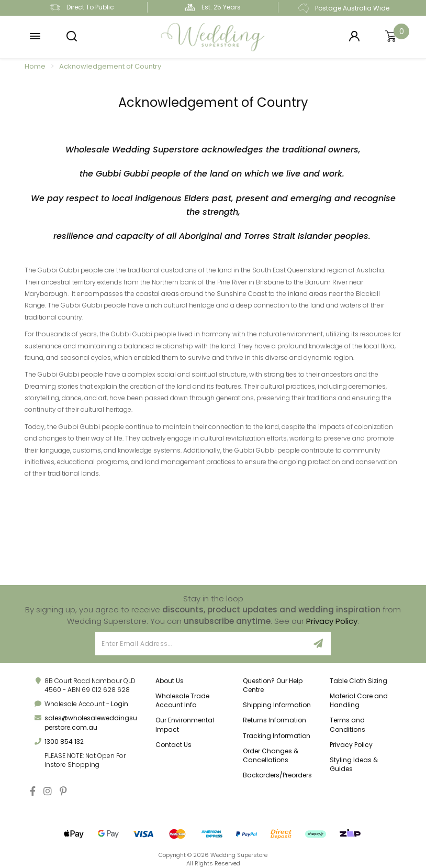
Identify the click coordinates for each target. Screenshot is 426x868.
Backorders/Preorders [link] (277, 775)
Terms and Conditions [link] (347, 724)
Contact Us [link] (173, 745)
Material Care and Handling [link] (359, 700)
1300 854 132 (64, 741)
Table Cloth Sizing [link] (358, 681)
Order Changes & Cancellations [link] (271, 755)
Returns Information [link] (274, 720)
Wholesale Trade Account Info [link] (182, 700)
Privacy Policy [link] (351, 745)
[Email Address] (201, 644)
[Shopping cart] (391, 37)
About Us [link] (170, 681)
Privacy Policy (332, 621)
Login (120, 704)
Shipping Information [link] (277, 705)
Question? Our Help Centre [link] (273, 685)
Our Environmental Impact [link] (185, 724)
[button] (35, 37)
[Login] (354, 37)
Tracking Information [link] (277, 736)
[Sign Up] (318, 644)
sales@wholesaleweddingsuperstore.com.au (91, 722)
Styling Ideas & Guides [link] (354, 764)
